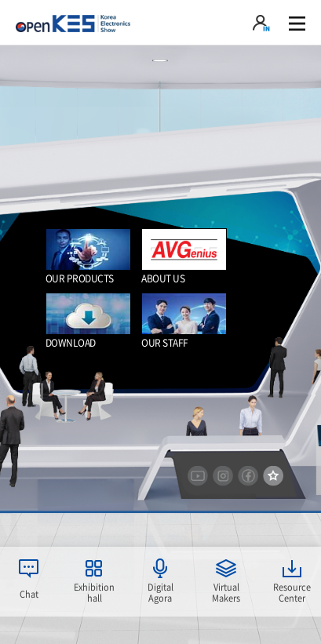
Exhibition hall (94, 592)
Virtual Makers (226, 592)
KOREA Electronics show (73, 24)
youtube (198, 476)
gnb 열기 (297, 23)
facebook (248, 476)
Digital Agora (160, 592)
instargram (223, 476)
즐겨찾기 (273, 476)
